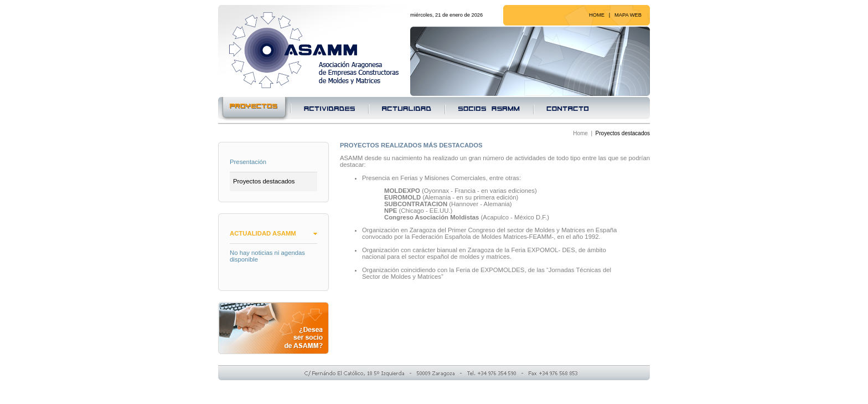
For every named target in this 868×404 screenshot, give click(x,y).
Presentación (248, 162)
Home (580, 133)
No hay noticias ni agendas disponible (267, 256)
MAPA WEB (628, 15)
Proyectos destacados (264, 181)
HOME (597, 15)
